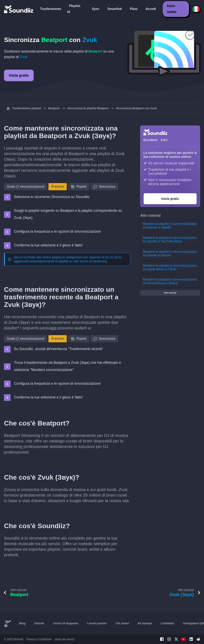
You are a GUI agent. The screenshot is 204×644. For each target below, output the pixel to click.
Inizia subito (172, 9)
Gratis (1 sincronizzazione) (26, 187)
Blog (22, 623)
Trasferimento (51, 9)
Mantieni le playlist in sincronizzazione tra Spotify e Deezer (170, 253)
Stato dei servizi (65, 639)
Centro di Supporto (66, 623)
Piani (134, 9)
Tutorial (39, 623)
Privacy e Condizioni (39, 639)
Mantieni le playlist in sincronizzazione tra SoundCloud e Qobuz (170, 281)
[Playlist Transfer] (19, 9)
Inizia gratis (19, 75)
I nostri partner (97, 623)
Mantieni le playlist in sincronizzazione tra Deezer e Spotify (170, 226)
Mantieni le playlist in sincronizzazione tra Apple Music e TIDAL (170, 267)
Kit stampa (145, 623)
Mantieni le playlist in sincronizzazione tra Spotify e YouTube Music (170, 240)
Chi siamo (122, 623)
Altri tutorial (170, 293)
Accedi (151, 9)
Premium (58, 187)
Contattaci (168, 623)
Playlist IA (74, 9)
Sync (96, 9)
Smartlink (115, 9)
